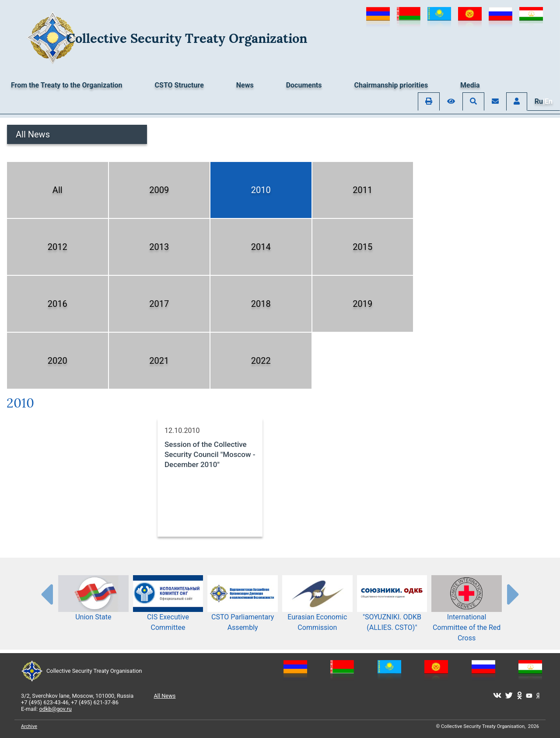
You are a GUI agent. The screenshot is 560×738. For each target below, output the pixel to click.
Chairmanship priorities (391, 85)
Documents (304, 85)
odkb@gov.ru (56, 709)
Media (470, 85)
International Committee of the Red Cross (467, 615)
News (245, 85)
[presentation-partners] (46, 594)
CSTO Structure (179, 85)
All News (33, 134)
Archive (29, 726)
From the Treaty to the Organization (67, 85)
